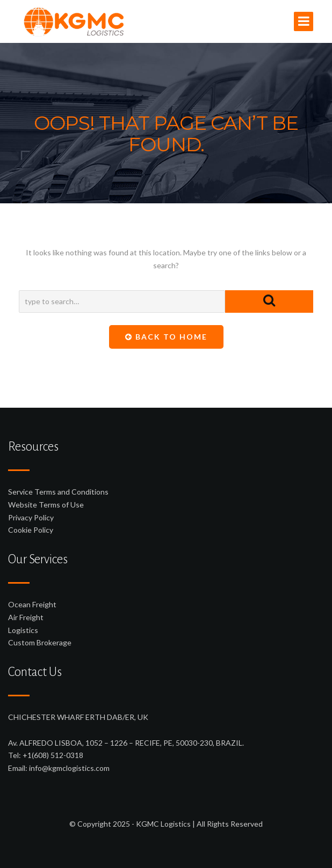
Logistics (23, 630)
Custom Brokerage (40, 642)
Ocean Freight (32, 604)
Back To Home (166, 337)
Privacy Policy (31, 517)
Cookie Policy (31, 530)
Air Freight (26, 617)
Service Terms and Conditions (58, 492)
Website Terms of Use (46, 505)
